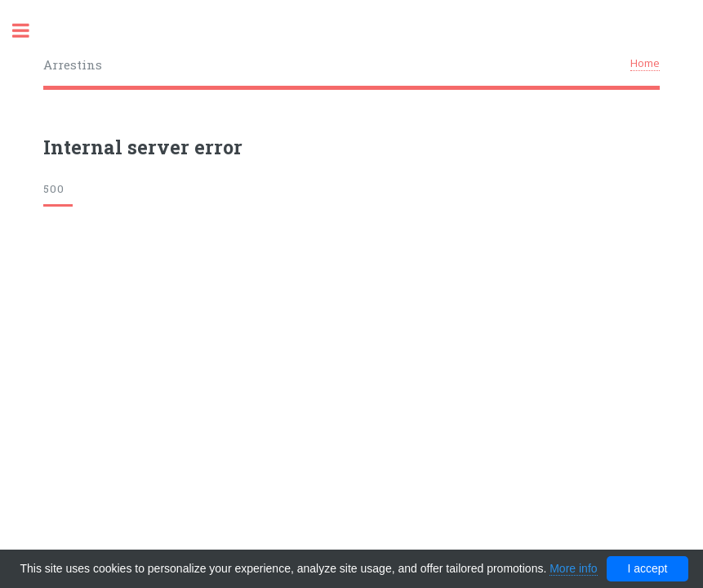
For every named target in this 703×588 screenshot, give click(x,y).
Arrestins (73, 65)
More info (573, 568)
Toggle (29, 31)
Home (645, 63)
